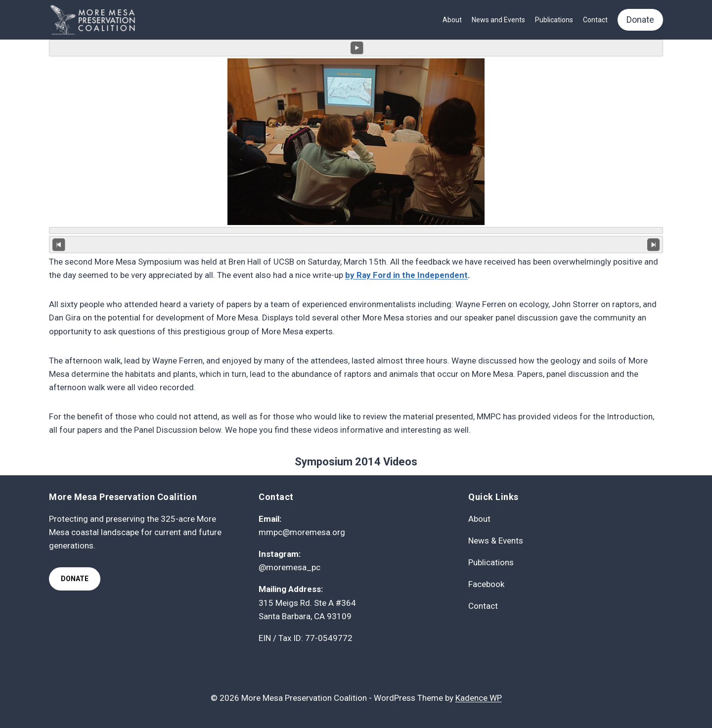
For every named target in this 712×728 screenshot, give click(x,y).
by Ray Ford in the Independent (406, 275)
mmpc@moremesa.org (302, 532)
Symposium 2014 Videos (356, 462)
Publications (554, 20)
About (452, 20)
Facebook (486, 584)
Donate (640, 20)
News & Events (496, 541)
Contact (595, 20)
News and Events (498, 20)
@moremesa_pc (289, 567)
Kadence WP (479, 698)
